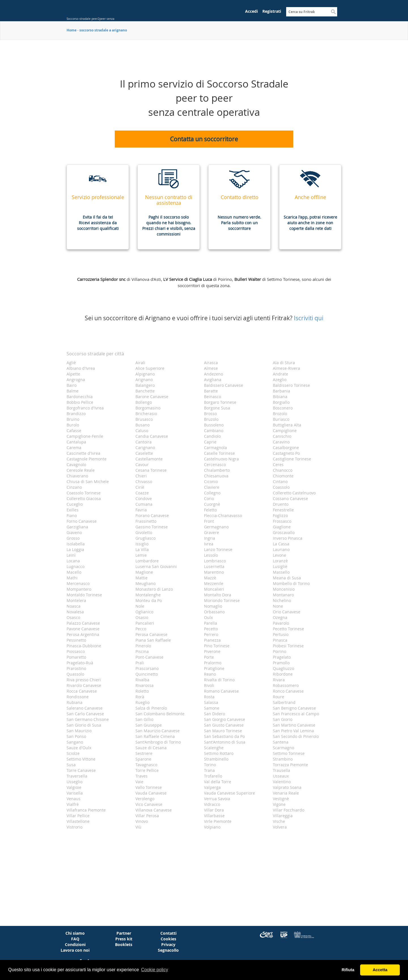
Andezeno (213, 374)
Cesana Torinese (151, 470)
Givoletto (144, 532)
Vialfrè (73, 804)
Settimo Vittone (81, 759)
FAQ (75, 939)
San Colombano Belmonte (160, 714)
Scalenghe (214, 748)
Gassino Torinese (152, 527)
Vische (279, 821)
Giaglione (282, 527)
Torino (210, 765)
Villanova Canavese (154, 810)
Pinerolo (143, 646)
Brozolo (280, 414)
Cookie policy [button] (155, 970)
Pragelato (282, 657)
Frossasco (282, 521)
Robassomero (286, 685)
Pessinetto (76, 640)
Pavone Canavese (83, 629)
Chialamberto (217, 470)
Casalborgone (286, 448)
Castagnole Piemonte (87, 459)
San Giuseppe (149, 725)
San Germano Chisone (88, 719)
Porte (209, 657)
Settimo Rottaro (219, 753)
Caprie (210, 442)
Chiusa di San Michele (88, 482)
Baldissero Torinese (291, 385)
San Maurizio (79, 731)
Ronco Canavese (288, 691)
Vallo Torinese (149, 787)
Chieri (141, 476)
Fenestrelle (283, 510)
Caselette (144, 453)
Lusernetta (214, 566)
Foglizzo (280, 515)
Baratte (211, 391)
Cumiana (144, 504)
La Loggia (75, 549)
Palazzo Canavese (83, 623)
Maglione (144, 572)
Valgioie (74, 787)
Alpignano (145, 374)
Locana (73, 561)
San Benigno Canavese (294, 708)
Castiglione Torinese (292, 459)
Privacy (168, 944)
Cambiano (214, 431)
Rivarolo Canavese (84, 685)
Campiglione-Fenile (85, 436)
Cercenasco (215, 465)
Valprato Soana (287, 787)
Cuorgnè (212, 504)
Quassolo (75, 674)
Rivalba (142, 680)
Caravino (281, 442)
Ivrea (209, 544)
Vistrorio (75, 827)
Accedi (251, 11)
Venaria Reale (286, 793)
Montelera (76, 600)
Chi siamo (75, 933)
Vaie (139, 782)
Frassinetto (146, 521)
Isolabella (76, 544)
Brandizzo (76, 414)
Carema (74, 448)
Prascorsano (147, 668)
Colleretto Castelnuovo (294, 493)
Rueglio (143, 702)
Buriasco (281, 419)
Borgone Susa (217, 408)
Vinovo (142, 821)
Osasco (73, 617)
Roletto (142, 691)
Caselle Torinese (219, 453)
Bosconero (283, 408)
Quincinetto (147, 674)
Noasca (74, 606)
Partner (124, 933)
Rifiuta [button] (348, 970)
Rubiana (75, 702)
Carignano (145, 448)
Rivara (279, 680)
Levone (280, 555)
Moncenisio (284, 589)
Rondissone (78, 697)
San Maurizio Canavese (158, 731)
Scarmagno (283, 748)
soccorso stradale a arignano (103, 30)
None (278, 606)
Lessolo (211, 555)
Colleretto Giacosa (84, 498)
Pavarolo (281, 623)
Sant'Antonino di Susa (225, 742)
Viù (138, 827)
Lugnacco (76, 566)
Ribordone (283, 674)
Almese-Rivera (286, 368)
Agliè (71, 363)
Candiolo (212, 436)
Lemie (141, 555)
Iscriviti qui (309, 318)
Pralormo (213, 663)
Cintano (280, 482)
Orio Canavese (287, 612)
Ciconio (211, 482)
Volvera (280, 827)
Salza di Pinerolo (151, 708)
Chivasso (144, 482)
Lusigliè (280, 566)
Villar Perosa (147, 816)
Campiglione (285, 431)
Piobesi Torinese (288, 646)
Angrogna (76, 380)
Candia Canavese (152, 436)
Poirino (280, 651)
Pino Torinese (217, 646)
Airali (140, 363)
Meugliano (145, 583)
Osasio (142, 617)
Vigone (279, 804)
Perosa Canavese (151, 634)
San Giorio (283, 719)
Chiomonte (283, 476)
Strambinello (216, 759)
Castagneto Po (286, 453)
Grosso (73, 538)
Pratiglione (214, 668)
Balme (73, 391)
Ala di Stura (284, 363)
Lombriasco (215, 561)
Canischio (282, 436)
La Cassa (281, 544)
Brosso (210, 414)
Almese (211, 368)
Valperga (212, 787)
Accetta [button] (380, 970)
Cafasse (74, 431)
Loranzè (280, 561)
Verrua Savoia (217, 799)
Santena (281, 742)
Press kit (124, 939)
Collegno (212, 493)
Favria (141, 510)
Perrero (211, 634)
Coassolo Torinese (84, 493)
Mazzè (210, 578)
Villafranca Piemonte (86, 810)
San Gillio (144, 719)
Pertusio (281, 634)
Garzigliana (77, 527)
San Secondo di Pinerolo (296, 736)
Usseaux (281, 776)
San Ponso (76, 736)
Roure (279, 697)
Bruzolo (211, 419)
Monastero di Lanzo (154, 589)
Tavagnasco (146, 765)
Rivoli (209, 685)
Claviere (212, 487)
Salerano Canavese (85, 708)
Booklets (124, 944)
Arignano (144, 380)
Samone (212, 708)
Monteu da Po (149, 600)
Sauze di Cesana (151, 748)
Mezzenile (214, 583)
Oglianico (144, 612)
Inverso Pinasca (288, 538)
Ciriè (140, 487)
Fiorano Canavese (152, 515)
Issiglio (142, 544)
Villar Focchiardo (289, 810)
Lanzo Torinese (218, 549)
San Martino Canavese (294, 725)
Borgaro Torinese (220, 402)
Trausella (281, 770)
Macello (74, 572)
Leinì (71, 555)
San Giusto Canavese (224, 725)
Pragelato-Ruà (80, 663)
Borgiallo (281, 402)
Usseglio (75, 782)
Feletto (210, 510)
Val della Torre (218, 782)
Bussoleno (214, 425)
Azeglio (280, 380)
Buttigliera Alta (287, 425)
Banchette (145, 391)
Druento (281, 504)
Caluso (142, 431)
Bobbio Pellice (80, 402)
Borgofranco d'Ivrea (85, 408)
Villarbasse (214, 816)
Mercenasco (78, 583)
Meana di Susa (287, 578)
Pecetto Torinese (288, 629)
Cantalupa (76, 442)
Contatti (168, 933)
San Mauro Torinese (223, 731)
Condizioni (75, 944)
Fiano (72, 515)
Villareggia (283, 816)
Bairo (72, 385)
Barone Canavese (152, 397)
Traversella (77, 776)
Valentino (282, 782)
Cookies (168, 939)
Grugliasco (145, 538)
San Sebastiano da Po (224, 736)
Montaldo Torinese (84, 595)
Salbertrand (284, 702)
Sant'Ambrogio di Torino (158, 742)
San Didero (214, 714)
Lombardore (147, 561)
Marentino (214, 572)
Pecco (141, 629)
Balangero (145, 385)
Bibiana (280, 397)
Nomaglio (213, 606)
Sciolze (73, 753)
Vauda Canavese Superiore (229, 793)
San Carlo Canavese (85, 714)
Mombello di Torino (291, 583)
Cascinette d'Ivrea (83, 453)
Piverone (212, 651)
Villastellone (78, 821)
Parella (211, 623)
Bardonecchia (80, 397)
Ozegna (280, 617)
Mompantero (79, 589)
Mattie (142, 578)
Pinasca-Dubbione (84, 646)
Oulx (208, 617)
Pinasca (280, 640)
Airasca (211, 363)
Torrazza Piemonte (290, 765)
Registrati (272, 11)
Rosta (209, 697)
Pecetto (211, 629)
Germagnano (216, 527)
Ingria (210, 538)
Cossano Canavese (290, 498)
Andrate (280, 374)
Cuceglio (75, 504)
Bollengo (144, 402)
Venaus (74, 799)
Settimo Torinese (289, 753)
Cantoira (144, 442)
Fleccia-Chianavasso (223, 515)
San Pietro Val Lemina (293, 731)
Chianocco (283, 470)
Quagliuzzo (283, 668)
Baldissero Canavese (224, 385)
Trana (209, 770)
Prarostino (76, 668)
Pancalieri (145, 623)
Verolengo (145, 799)
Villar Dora (214, 810)
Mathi (72, 578)
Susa (71, 765)
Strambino (283, 759)
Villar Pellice (78, 816)
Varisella (75, 793)
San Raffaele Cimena (155, 736)
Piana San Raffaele (153, 640)
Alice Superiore (150, 368)
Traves (142, 776)
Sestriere (144, 753)
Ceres (278, 465)
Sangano (75, 742)
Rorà (140, 697)
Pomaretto (76, 657)
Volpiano (212, 827)
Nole (140, 606)
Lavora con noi (75, 950)
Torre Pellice (147, 770)
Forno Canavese (82, 521)
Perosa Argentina (83, 634)
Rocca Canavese (82, 691)
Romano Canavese (221, 691)
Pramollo (281, 663)
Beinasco (212, 397)
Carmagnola (215, 448)
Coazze (142, 493)
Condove (144, 498)
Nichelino (282, 600)
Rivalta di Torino (219, 680)
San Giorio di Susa (84, 725)
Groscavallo (284, 532)
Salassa (211, 702)
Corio (209, 498)
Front (209, 521)
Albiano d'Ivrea (81, 368)
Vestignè (281, 799)
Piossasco (76, 651)
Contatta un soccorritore (204, 139)
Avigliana (213, 380)
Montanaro (283, 595)
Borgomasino (148, 408)
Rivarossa (144, 685)
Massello (281, 572)
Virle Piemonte (218, 821)
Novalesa (75, 612)
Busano (143, 425)
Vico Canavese (149, 804)
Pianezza (212, 640)
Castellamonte (149, 459)
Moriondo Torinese (222, 600)
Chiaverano (77, 476)
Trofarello (213, 776)
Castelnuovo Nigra (221, 459)
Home (72, 30)
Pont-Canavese (149, 657)
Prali (140, 663)
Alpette (73, 374)
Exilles (73, 510)
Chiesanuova (216, 476)
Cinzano (74, 487)
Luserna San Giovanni (156, 566)
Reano (210, 674)
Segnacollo (168, 950)
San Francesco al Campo (296, 714)
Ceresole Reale (81, 470)
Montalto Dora (218, 595)
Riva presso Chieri (84, 680)
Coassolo (281, 487)
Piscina (142, 651)
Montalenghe (148, 595)
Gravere (212, 532)
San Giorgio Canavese (225, 719)
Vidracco (212, 804)
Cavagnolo (76, 465)
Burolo (73, 425)
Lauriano (281, 549)
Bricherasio (146, 414)
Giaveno (74, 532)
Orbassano (214, 612)
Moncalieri (214, 589)
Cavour (142, 465)
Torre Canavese (81, 770)
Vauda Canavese (151, 793)
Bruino (73, 419)
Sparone (143, 759)
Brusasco (144, 419)
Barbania (281, 391)
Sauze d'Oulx (79, 748)
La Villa (142, 549)
